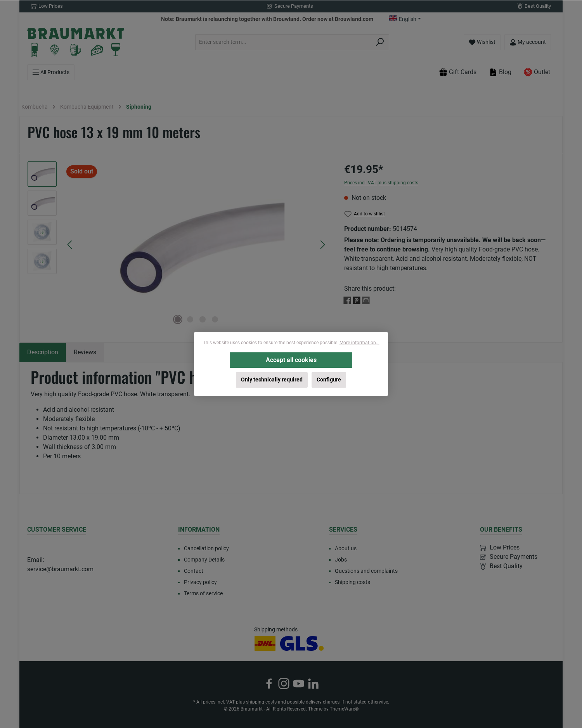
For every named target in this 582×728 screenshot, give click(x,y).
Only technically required (272, 380)
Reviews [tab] (85, 352)
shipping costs (261, 702)
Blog (500, 72)
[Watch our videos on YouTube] (299, 684)
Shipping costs (352, 582)
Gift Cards (458, 72)
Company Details (204, 560)
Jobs (341, 560)
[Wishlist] (482, 42)
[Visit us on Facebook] (269, 684)
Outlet (537, 72)
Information (199, 530)
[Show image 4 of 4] (215, 319)
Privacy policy (200, 582)
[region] (178, 245)
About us (346, 548)
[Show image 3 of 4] (203, 319)
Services (343, 530)
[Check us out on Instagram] (284, 684)
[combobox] (283, 42)
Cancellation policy (206, 548)
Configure (329, 380)
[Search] (380, 42)
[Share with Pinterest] (357, 300)
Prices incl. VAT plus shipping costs (381, 183)
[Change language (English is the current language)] (405, 19)
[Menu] (51, 72)
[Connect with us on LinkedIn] (313, 684)
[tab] (43, 352)
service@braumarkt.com (60, 569)
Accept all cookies (291, 360)
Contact (194, 571)
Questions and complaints (366, 571)
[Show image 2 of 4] (190, 319)
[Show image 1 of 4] (178, 319)
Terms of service (203, 593)
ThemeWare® (344, 709)
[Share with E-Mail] (366, 300)
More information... (359, 343)
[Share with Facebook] (347, 300)
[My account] (528, 42)
